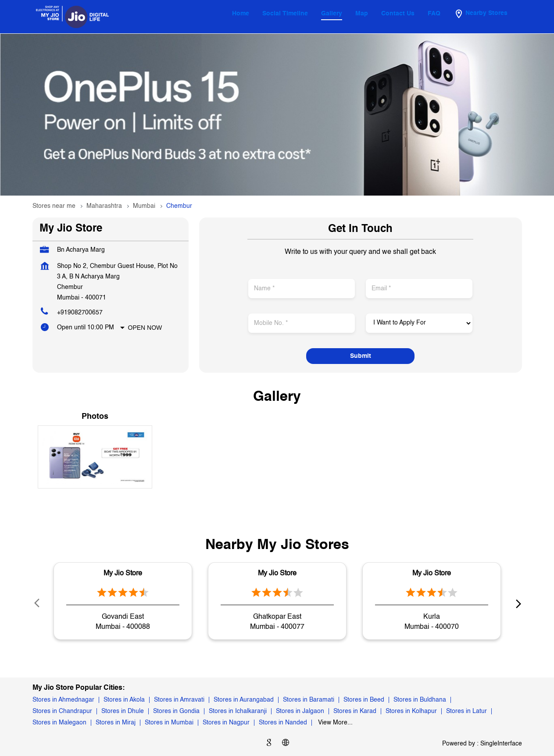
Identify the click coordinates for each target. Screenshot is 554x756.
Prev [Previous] (38, 603)
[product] (419, 323)
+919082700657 (80, 313)
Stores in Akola (124, 700)
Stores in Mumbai (169, 723)
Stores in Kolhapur (411, 711)
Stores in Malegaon (59, 723)
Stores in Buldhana (420, 700)
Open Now (145, 328)
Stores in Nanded (283, 723)
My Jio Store (123, 574)
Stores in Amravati (179, 700)
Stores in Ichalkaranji (238, 711)
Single (501, 744)
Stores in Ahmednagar (63, 700)
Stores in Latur (466, 711)
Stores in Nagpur (226, 723)
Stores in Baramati (309, 700)
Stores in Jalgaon (300, 711)
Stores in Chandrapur (62, 711)
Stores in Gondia (176, 711)
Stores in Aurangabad (244, 700)
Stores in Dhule (123, 711)
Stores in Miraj (116, 723)
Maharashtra (104, 206)
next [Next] (517, 603)
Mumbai (144, 206)
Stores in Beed (364, 700)
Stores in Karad (355, 711)
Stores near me (54, 206)
